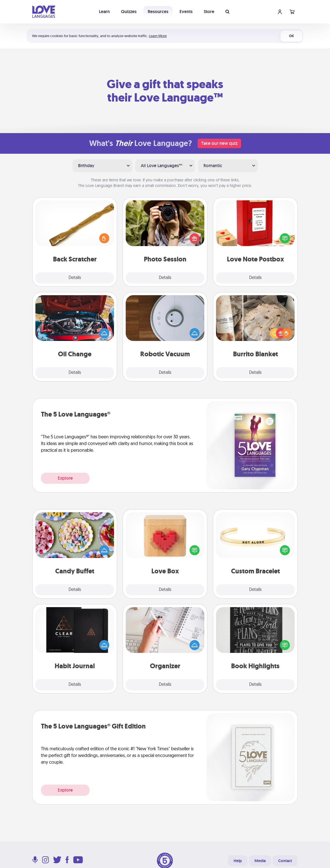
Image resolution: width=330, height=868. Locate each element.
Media (260, 861)
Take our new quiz (219, 143)
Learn (104, 12)
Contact (285, 861)
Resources (158, 12)
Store (209, 12)
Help (238, 861)
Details (75, 278)
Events (186, 12)
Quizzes (129, 12)
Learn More (158, 36)
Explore (65, 478)
